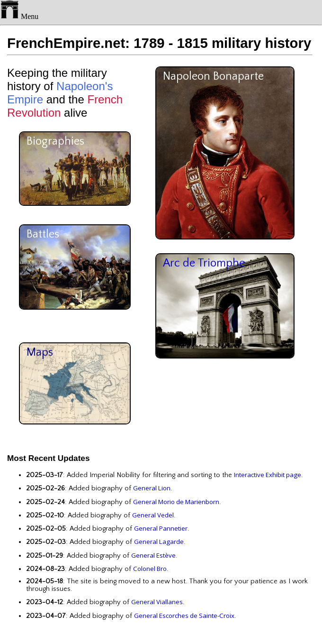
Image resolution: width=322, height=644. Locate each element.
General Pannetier (161, 528)
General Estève (153, 555)
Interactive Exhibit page (268, 475)
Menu (19, 16)
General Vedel (153, 515)
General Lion (152, 488)
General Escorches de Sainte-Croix (184, 616)
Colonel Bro (150, 569)
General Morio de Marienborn (176, 502)
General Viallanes (157, 602)
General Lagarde (159, 542)
